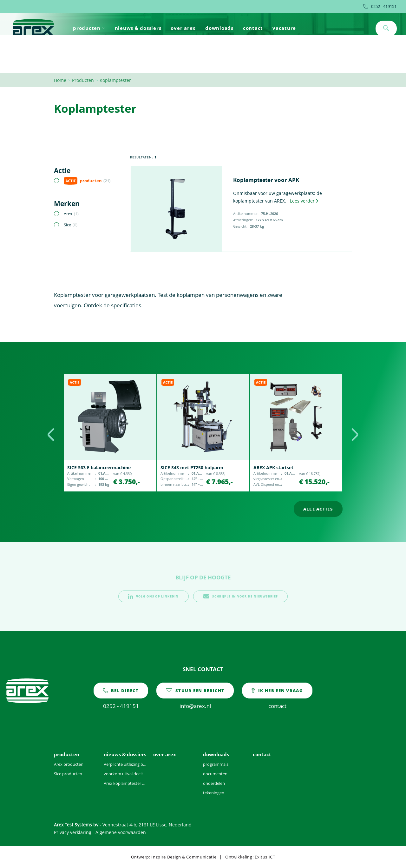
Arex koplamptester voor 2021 (125, 783)
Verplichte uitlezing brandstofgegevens (125, 764)
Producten (83, 80)
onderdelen (214, 783)
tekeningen (214, 793)
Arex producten (69, 764)
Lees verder (304, 201)
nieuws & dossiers (138, 28)
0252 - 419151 (380, 6)
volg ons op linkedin (154, 596)
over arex (183, 28)
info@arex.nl (195, 696)
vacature (284, 28)
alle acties (318, 509)
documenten (215, 774)
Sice (71, 225)
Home (60, 80)
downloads (219, 28)
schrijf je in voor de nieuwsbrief (240, 596)
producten (89, 28)
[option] (110, 433)
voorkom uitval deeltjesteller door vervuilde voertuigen (125, 774)
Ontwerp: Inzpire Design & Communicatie (174, 857)
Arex (71, 214)
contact (253, 28)
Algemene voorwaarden (121, 832)
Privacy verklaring (73, 832)
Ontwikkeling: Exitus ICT (250, 857)
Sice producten (68, 774)
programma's (216, 764)
